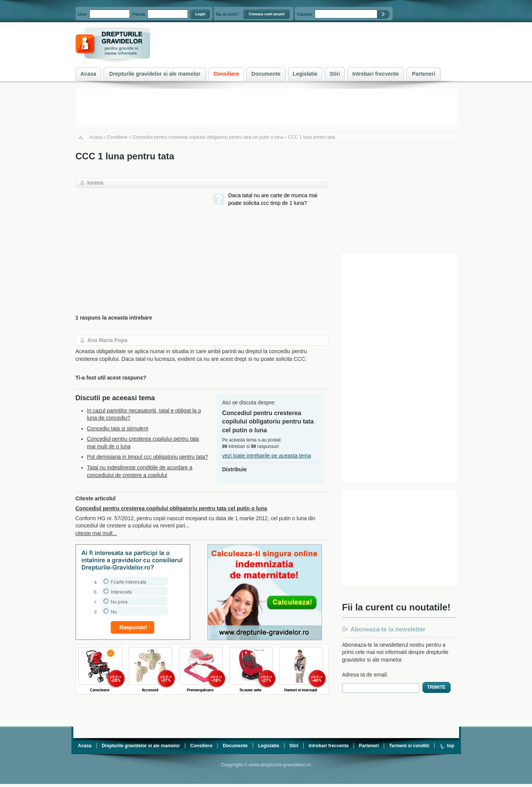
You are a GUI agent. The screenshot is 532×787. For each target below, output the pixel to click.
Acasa (96, 137)
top (447, 746)
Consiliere (117, 137)
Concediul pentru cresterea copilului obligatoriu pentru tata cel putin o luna (208, 137)
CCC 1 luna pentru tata (312, 137)
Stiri (294, 746)
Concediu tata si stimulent (118, 428)
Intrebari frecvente (329, 746)
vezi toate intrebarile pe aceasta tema (267, 456)
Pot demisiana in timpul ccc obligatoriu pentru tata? (148, 457)
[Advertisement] (140, 245)
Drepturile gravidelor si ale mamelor (141, 746)
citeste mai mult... (96, 533)
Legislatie (268, 746)
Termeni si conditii (409, 746)
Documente (235, 746)
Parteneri (369, 746)
